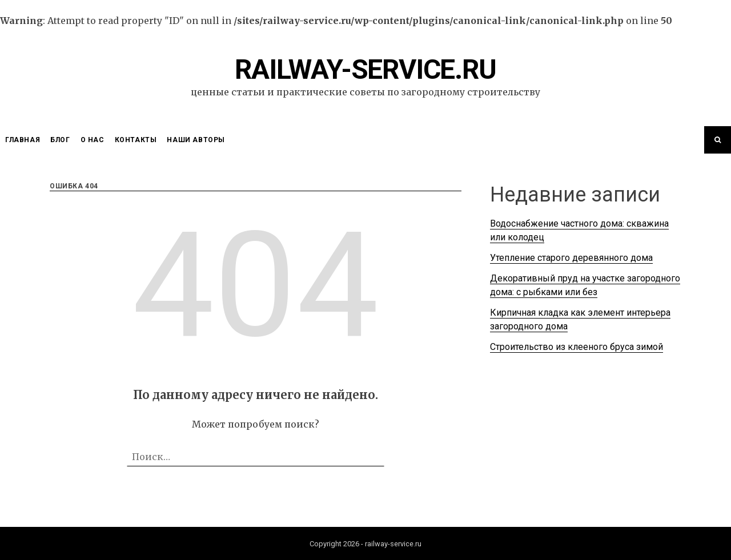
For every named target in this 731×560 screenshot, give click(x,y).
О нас (93, 140)
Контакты (136, 140)
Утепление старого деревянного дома (571, 258)
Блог (60, 140)
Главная (23, 140)
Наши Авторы (196, 140)
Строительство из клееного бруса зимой (577, 347)
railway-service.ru (365, 69)
